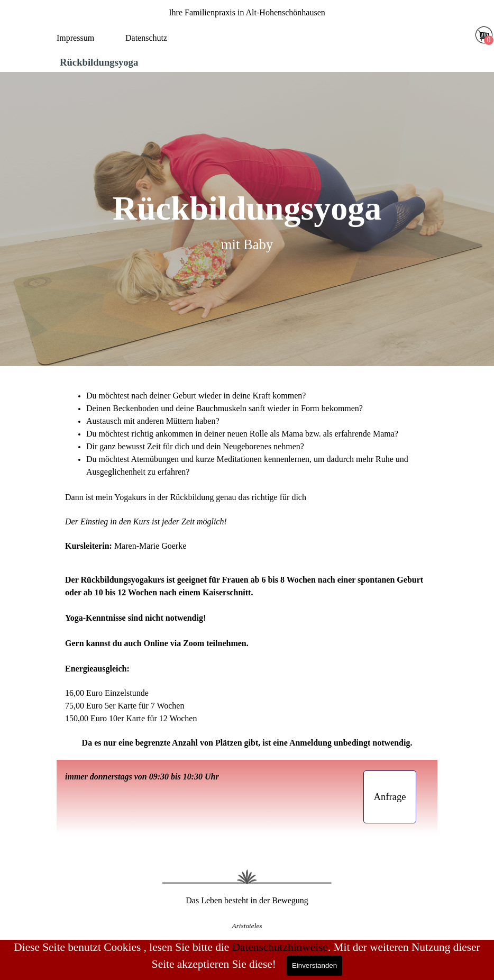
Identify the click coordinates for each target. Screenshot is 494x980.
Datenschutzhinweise (280, 947)
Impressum (75, 38)
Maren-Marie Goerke (150, 546)
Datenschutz (146, 38)
